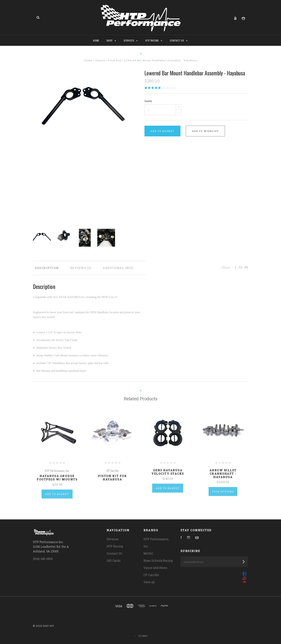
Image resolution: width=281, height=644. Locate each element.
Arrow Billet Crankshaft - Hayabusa (223, 474)
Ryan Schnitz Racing (158, 561)
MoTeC (148, 553)
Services (131, 40)
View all (149, 582)
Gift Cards (114, 561)
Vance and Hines (155, 568)
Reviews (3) (169, 88)
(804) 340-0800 (43, 559)
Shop (111, 40)
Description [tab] (47, 268)
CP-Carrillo (151, 575)
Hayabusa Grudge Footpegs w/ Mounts (57, 478)
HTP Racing (154, 40)
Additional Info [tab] (118, 268)
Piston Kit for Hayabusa (112, 478)
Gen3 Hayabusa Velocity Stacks (168, 472)
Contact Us (179, 40)
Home (96, 40)
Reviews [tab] (81, 268)
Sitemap (143, 636)
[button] (214, 574)
